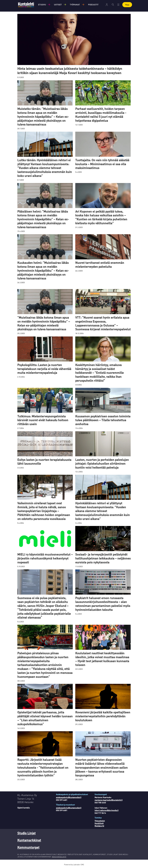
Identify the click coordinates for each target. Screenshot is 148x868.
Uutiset (58, 5)
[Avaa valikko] (118, 5)
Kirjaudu (107, 5)
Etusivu (42, 5)
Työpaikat (75, 5)
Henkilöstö (99, 823)
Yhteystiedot (100, 821)
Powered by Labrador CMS (74, 865)
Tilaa (127, 5)
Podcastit (93, 5)
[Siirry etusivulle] (26, 5)
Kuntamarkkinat (29, 840)
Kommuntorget (28, 847)
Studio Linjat (26, 833)
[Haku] (113, 5)
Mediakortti (99, 826)
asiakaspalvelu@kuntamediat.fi (69, 797)
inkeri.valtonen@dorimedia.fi (106, 810)
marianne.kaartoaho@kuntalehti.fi (109, 800)
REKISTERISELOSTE (59, 857)
